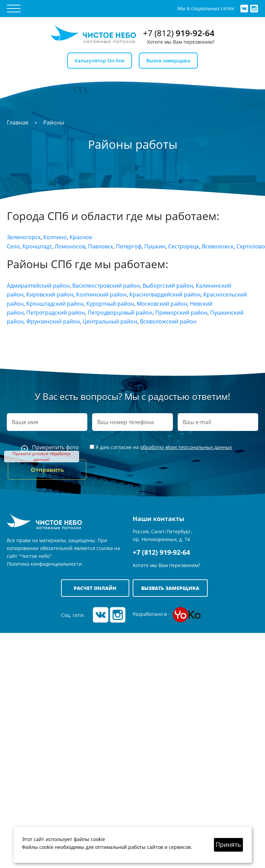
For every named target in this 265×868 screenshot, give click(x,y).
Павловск (101, 246)
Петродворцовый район (120, 313)
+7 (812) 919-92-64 (161, 552)
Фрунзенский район (53, 321)
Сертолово (251, 246)
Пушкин (155, 246)
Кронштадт (37, 246)
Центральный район (110, 321)
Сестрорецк (184, 246)
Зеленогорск (24, 237)
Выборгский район (168, 286)
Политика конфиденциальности (44, 564)
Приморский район (181, 313)
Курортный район (110, 304)
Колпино (55, 237)
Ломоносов (70, 246)
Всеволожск (218, 246)
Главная (18, 122)
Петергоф (129, 246)
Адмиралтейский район (38, 286)
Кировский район (50, 294)
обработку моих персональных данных (186, 447)
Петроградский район (56, 313)
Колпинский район (101, 294)
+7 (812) (179, 33)
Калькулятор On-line (100, 61)
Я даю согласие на (161, 447)
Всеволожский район (168, 321)
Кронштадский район (55, 304)
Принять (228, 844)
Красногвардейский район (165, 294)
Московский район (162, 304)
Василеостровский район (106, 286)
